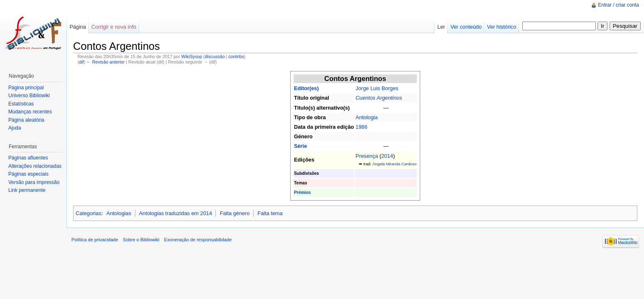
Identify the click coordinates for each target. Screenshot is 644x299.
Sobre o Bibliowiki (141, 240)
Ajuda (15, 128)
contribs (236, 56)
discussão (215, 56)
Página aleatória (26, 120)
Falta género (235, 213)
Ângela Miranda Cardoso (394, 164)
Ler (441, 27)
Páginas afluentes (28, 158)
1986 (361, 127)
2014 (387, 156)
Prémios (302, 192)
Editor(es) (306, 88)
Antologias (119, 213)
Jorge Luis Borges (377, 88)
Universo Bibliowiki (29, 96)
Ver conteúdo (466, 27)
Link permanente (27, 190)
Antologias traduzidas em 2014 (176, 213)
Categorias (88, 213)
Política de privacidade (95, 240)
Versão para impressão (34, 182)
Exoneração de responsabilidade (198, 240)
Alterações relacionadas (35, 166)
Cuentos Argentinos (379, 98)
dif (81, 62)
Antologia (366, 117)
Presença (367, 156)
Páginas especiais (28, 174)
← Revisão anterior (105, 62)
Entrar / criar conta (618, 5)
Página (78, 27)
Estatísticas (21, 104)
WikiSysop (192, 56)
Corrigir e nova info (114, 27)
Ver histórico (502, 27)
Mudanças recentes (30, 112)
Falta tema (270, 213)
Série (300, 146)
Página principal (26, 88)
